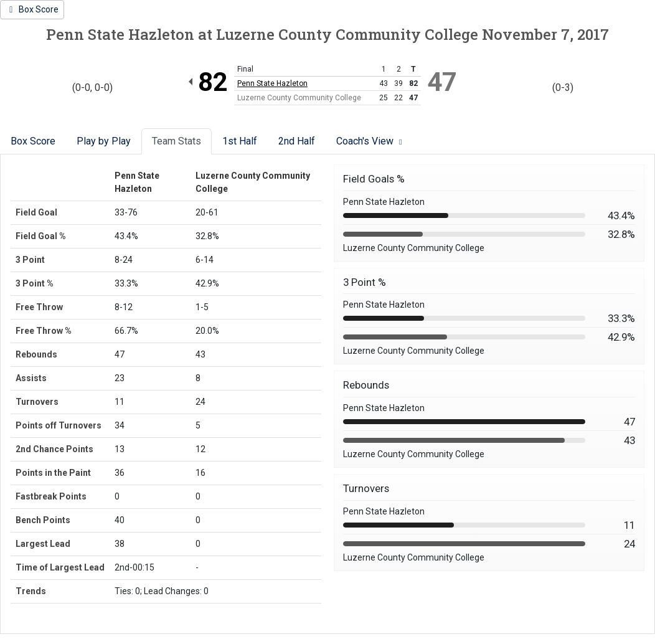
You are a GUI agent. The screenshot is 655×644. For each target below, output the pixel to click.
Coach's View (371, 141)
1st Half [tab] (240, 141)
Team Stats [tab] (177, 141)
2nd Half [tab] (297, 141)
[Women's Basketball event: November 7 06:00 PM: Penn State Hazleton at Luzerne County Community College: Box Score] (32, 10)
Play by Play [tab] (104, 141)
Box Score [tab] (33, 141)
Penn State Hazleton (272, 83)
